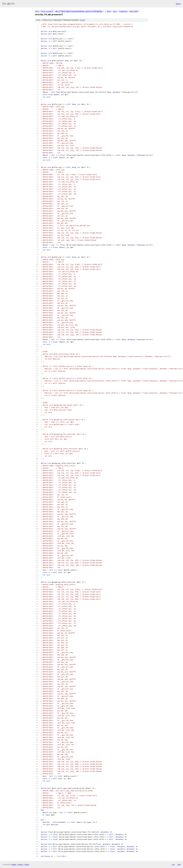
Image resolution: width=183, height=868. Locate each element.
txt (173, 864)
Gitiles (14, 864)
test (115, 11)
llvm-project (47, 11)
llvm (37, 11)
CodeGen (123, 11)
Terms (27, 864)
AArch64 (134, 11)
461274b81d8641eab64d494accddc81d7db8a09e (79, 11)
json (179, 864)
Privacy (20, 864)
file (82, 20)
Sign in (178, 4)
